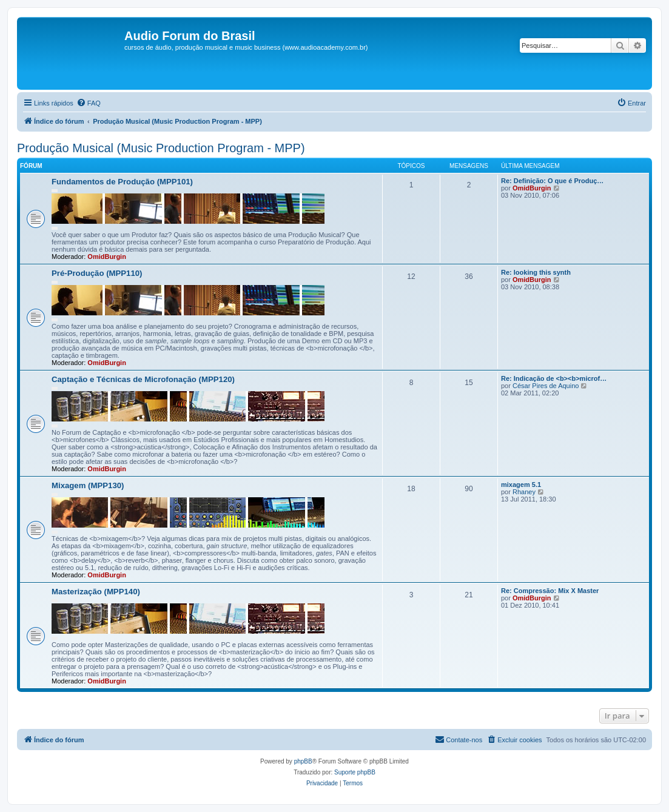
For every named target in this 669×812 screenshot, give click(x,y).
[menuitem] (89, 103)
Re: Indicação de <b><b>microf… (554, 378)
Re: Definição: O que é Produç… (552, 181)
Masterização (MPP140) (96, 592)
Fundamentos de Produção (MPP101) (122, 182)
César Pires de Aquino (546, 386)
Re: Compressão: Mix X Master (550, 591)
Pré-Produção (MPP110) (97, 273)
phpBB (303, 761)
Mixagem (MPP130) (88, 485)
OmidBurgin (107, 257)
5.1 (521, 485)
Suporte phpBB (355, 772)
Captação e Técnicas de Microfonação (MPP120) (143, 379)
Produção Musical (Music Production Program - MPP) (161, 148)
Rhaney (524, 492)
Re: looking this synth (536, 272)
